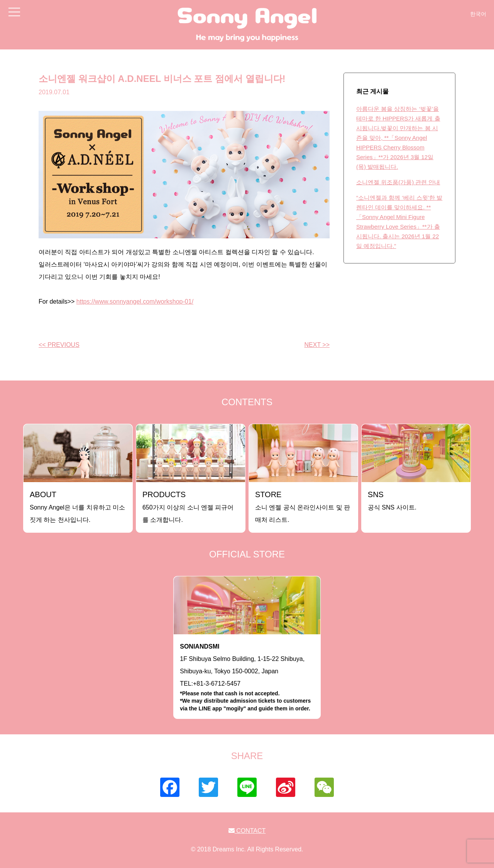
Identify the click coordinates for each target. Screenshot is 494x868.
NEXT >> (317, 345)
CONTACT (247, 831)
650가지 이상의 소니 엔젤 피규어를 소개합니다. (188, 507)
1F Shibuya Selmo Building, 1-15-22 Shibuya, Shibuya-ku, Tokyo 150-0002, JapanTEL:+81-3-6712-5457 (247, 678)
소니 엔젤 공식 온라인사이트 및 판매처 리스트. (303, 507)
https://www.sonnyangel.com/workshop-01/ (135, 302)
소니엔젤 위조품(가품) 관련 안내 (398, 182)
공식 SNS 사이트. (392, 500)
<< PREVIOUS (59, 345)
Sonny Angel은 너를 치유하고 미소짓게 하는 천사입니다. (77, 507)
